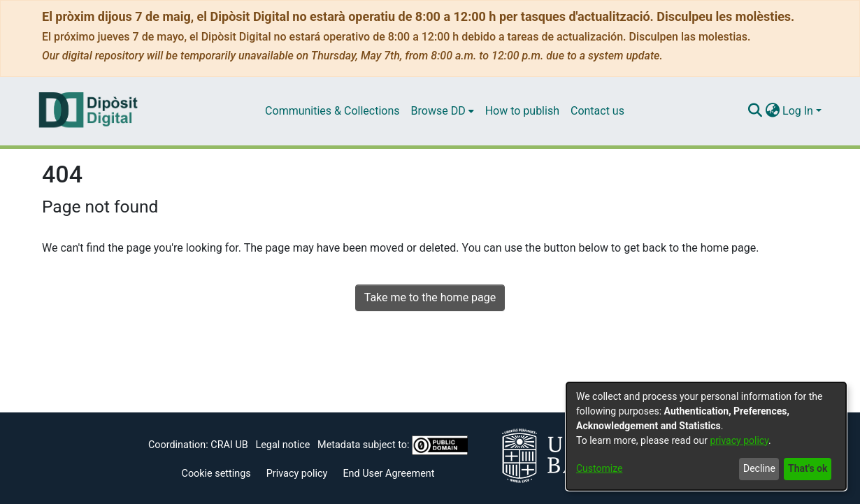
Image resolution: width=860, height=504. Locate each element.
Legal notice (282, 445)
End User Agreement (388, 474)
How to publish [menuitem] (522, 111)
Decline (759, 468)
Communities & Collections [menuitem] (332, 111)
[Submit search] (755, 111)
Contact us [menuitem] (597, 111)
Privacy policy (297, 474)
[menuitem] (443, 111)
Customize (599, 468)
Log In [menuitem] (798, 111)
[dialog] (706, 436)
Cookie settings (216, 474)
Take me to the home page (430, 297)
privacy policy (739, 440)
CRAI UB (229, 445)
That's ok (808, 468)
